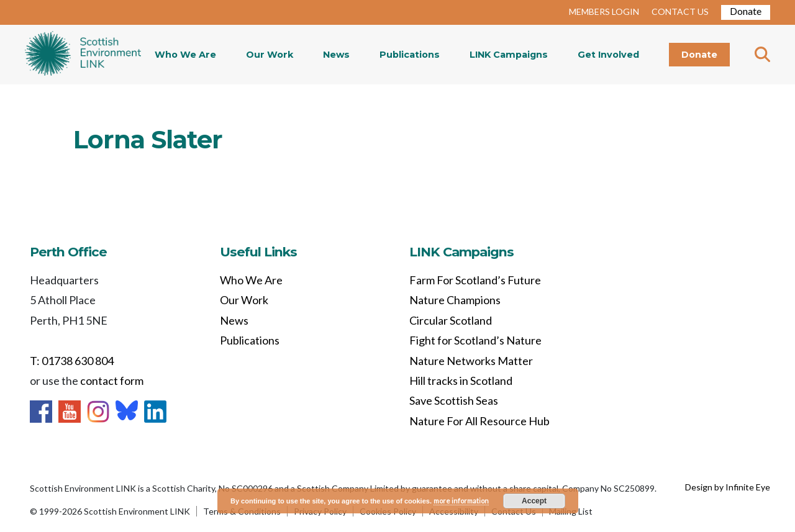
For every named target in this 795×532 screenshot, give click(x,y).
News (336, 55)
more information (461, 501)
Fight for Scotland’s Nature (475, 340)
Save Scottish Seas (454, 400)
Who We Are (185, 55)
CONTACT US (680, 11)
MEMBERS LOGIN (604, 11)
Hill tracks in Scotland (461, 381)
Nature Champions (455, 300)
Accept (534, 501)
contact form (112, 381)
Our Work (270, 55)
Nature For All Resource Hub (479, 421)
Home (83, 55)
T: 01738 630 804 (72, 361)
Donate (746, 11)
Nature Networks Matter (471, 361)
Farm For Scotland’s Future (475, 280)
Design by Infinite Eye (728, 487)
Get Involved (608, 55)
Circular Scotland (451, 320)
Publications (410, 55)
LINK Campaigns (509, 55)
